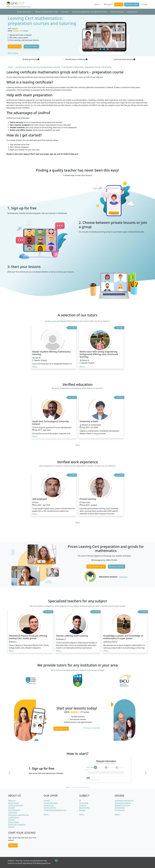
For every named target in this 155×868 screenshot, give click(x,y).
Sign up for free (15, 46)
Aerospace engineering (124, 800)
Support (108, 4)
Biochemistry (84, 808)
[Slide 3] (76, 787)
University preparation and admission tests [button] (89, 12)
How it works (13, 53)
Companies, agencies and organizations (19, 816)
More (97, 4)
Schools (11, 820)
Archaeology (120, 808)
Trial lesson (13, 812)
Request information (96, 566)
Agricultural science (123, 803)
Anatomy (83, 805)
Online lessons (14, 810)
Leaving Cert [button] (132, 12)
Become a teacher (31, 46)
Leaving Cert (49, 805)
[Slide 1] (68, 787)
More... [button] (35, 367)
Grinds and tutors (51, 803)
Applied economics (122, 805)
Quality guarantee (52, 321)
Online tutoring (50, 808)
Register (13, 845)
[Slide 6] (87, 787)
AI (80, 800)
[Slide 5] (83, 787)
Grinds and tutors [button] (24, 12)
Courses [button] (65, 12)
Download (123, 577)
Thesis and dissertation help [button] (46, 12)
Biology (82, 810)
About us (12, 800)
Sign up (119, 4)
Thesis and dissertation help (55, 810)
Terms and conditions (17, 825)
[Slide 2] (72, 787)
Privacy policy (14, 822)
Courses (11, 808)
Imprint (11, 827)
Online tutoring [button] (117, 12)
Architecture (120, 810)
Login (144, 4)
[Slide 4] (79, 787)
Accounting (84, 803)
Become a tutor (132, 4)
